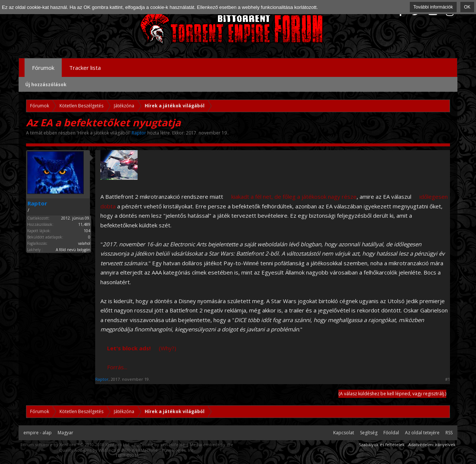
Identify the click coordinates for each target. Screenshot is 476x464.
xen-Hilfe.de (173, 444)
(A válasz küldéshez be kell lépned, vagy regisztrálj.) (392, 394)
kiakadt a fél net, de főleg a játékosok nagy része (294, 197)
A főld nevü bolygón (73, 250)
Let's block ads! (129, 348)
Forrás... (117, 367)
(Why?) (168, 348)
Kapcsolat (344, 433)
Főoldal (391, 433)
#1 (448, 379)
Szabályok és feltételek (382, 444)
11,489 (84, 224)
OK (467, 7)
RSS (449, 433)
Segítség (369, 433)
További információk (433, 7)
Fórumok (43, 68)
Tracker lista (85, 68)
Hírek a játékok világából (104, 133)
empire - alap (38, 433)
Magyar (65, 433)
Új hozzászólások (46, 85)
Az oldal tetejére (422, 433)
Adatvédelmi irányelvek (432, 444)
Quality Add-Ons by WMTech (127, 450)
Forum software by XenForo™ (75, 444)
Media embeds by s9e (211, 444)
